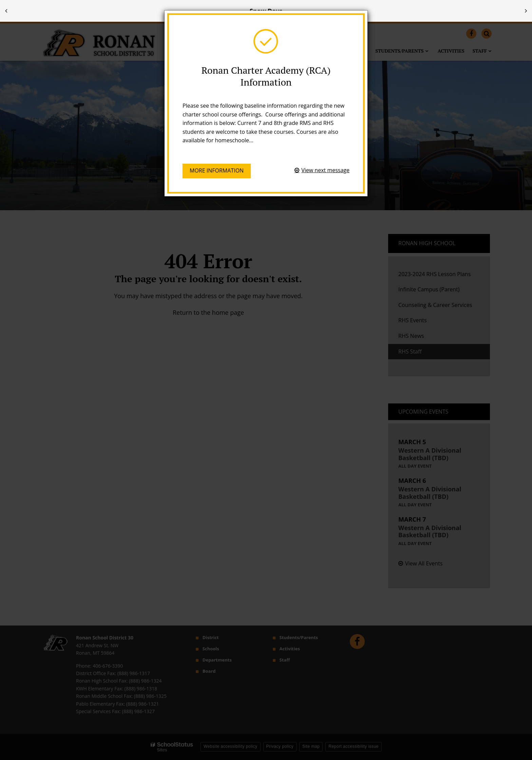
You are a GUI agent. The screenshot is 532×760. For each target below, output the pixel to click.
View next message (325, 170)
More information (217, 170)
